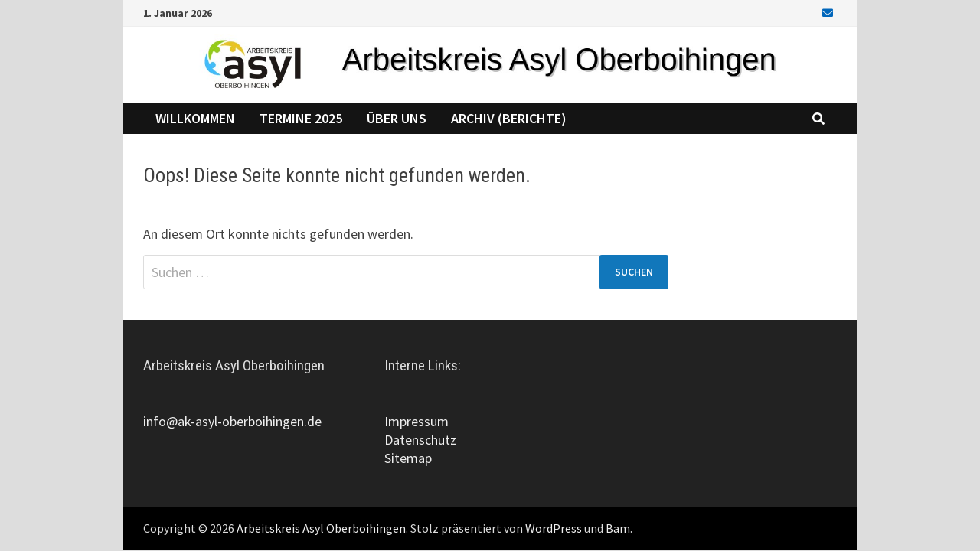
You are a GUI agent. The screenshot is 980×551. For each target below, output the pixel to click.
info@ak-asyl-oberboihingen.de (232, 421)
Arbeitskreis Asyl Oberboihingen (321, 528)
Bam (618, 528)
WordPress (554, 528)
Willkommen (195, 118)
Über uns (397, 118)
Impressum (416, 421)
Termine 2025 (301, 118)
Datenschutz (420, 440)
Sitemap (408, 458)
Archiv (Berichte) (509, 118)
